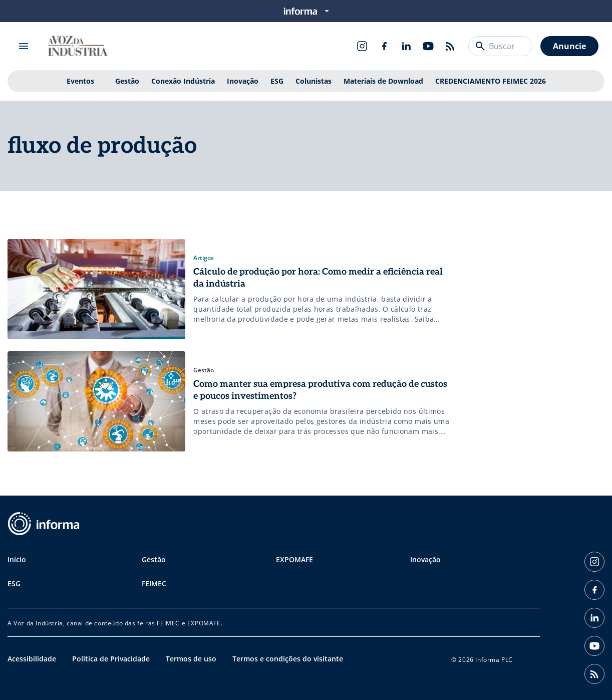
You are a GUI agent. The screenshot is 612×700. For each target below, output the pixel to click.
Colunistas (314, 81)
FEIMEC (154, 584)
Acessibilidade (32, 659)
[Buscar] (480, 46)
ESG (277, 81)
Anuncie (569, 46)
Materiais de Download (383, 81)
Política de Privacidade (111, 659)
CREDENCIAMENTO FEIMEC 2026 (491, 81)
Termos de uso (191, 659)
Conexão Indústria (183, 81)
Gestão (127, 81)
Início (17, 559)
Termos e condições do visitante (288, 659)
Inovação (243, 81)
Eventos (80, 81)
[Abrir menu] (24, 46)
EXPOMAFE (294, 559)
